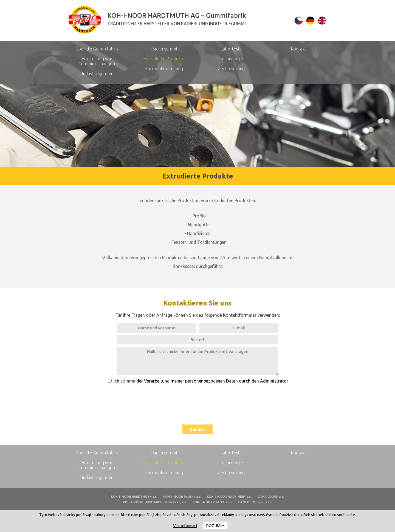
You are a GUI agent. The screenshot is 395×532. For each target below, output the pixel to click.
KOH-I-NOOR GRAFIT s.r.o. (212, 502)
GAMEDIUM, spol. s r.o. (255, 502)
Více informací (185, 526)
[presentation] (198, 402)
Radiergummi (164, 49)
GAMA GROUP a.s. (271, 497)
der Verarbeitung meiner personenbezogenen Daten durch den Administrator (212, 381)
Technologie (231, 59)
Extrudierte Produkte (164, 59)
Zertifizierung (231, 69)
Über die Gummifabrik (97, 49)
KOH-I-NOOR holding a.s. (182, 497)
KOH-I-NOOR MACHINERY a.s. (229, 497)
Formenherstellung (164, 69)
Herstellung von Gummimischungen (97, 61)
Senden (198, 429)
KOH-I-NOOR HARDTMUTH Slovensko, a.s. (155, 502)
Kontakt (298, 49)
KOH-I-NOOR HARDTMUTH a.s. (134, 497)
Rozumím (215, 526)
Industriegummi (97, 73)
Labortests (231, 49)
